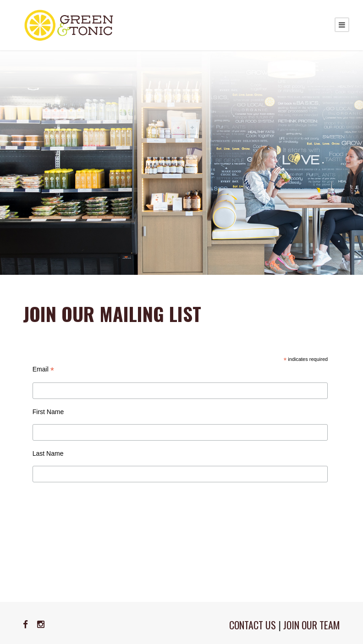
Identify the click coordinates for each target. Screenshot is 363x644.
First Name (48, 412)
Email (43, 369)
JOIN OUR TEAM (312, 625)
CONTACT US (253, 625)
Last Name (48, 453)
